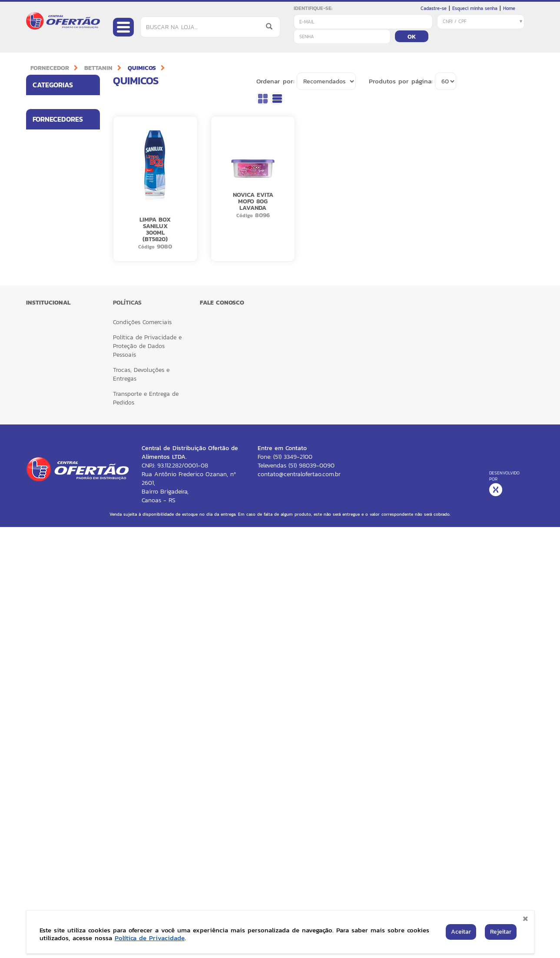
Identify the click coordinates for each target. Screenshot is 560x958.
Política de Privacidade (150, 938)
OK (412, 37)
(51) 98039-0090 (311, 897)
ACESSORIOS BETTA (58, 311)
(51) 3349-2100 (293, 888)
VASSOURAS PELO (56, 443)
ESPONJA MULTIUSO (59, 364)
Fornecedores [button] (66, 220)
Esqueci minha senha (475, 8)
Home (509, 8)
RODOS (42, 531)
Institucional (48, 734)
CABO (40, 329)
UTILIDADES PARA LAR (55, 127)
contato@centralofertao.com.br (299, 905)
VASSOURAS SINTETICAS (48, 386)
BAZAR (42, 187)
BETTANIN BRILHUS (56, 550)
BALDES (43, 293)
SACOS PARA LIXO (56, 276)
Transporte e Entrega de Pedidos (146, 829)
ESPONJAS (46, 460)
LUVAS (41, 258)
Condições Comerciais (142, 753)
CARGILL (43, 587)
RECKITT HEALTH (53, 688)
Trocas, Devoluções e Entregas (141, 805)
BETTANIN (98, 68)
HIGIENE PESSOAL (55, 168)
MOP (39, 513)
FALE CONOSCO (222, 734)
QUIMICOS (142, 68)
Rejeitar (501, 932)
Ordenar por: (275, 81)
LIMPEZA (43, 149)
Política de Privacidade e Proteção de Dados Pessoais (147, 777)
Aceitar (461, 932)
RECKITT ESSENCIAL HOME (57, 666)
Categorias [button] (66, 85)
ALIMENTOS (47, 104)
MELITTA (43, 625)
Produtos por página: (401, 81)
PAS (38, 425)
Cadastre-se (434, 8)
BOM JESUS (47, 568)
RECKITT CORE (51, 643)
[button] (91, 104)
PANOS (42, 496)
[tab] (63, 85)
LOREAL (43, 606)
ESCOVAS (44, 408)
